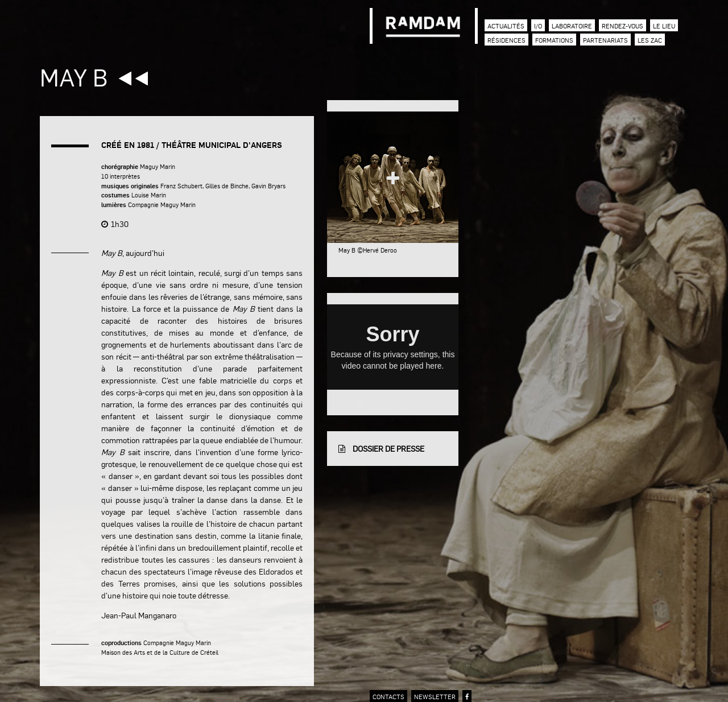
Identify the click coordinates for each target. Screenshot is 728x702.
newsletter (435, 697)
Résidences (506, 40)
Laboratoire (572, 26)
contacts (388, 697)
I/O (538, 26)
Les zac (650, 40)
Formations (554, 40)
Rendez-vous (622, 26)
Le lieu (664, 26)
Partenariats (605, 40)
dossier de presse (381, 448)
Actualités (506, 26)
